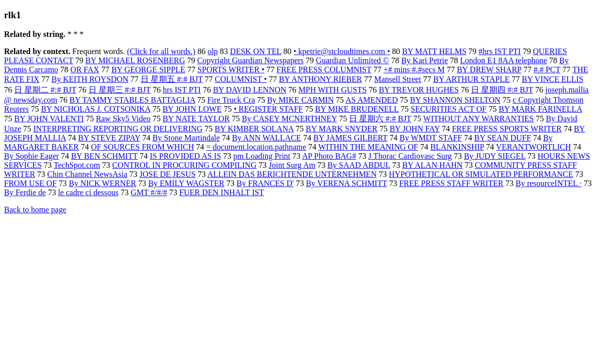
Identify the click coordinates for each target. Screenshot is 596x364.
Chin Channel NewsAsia (87, 174)
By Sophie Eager (31, 156)
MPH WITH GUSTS (333, 90)
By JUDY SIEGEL (495, 156)
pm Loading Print (262, 156)
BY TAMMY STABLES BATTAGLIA (132, 100)
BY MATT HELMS (434, 51)
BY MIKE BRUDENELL (357, 109)
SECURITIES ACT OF (449, 109)
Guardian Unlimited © (352, 60)
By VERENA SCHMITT (347, 183)
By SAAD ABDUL (359, 165)
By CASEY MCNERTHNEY (289, 119)
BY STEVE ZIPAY (109, 138)
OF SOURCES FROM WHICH (143, 147)
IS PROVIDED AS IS (185, 156)
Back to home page (35, 210)
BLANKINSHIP (457, 147)
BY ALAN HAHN (432, 165)
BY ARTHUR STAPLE (471, 79)
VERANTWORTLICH (533, 147)
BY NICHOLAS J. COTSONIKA (96, 109)
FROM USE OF (30, 183)
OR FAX (85, 70)
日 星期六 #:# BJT (380, 119)
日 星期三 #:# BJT (120, 90)
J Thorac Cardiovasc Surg (410, 156)
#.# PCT (547, 70)
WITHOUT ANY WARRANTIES (479, 119)
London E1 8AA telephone (503, 60)
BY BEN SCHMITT (104, 156)
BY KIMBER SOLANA (254, 129)
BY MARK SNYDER (342, 129)
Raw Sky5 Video (123, 119)
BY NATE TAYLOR (196, 119)
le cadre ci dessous (89, 192)
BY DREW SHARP (489, 70)
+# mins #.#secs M (414, 70)
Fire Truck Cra (231, 100)
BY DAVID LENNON (250, 90)
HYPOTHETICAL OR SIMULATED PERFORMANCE (481, 174)
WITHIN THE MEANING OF (368, 147)
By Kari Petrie (424, 60)
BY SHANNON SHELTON (455, 100)
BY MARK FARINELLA (540, 109)
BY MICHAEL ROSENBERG (135, 60)
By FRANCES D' (265, 183)
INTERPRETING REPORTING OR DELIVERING (118, 129)
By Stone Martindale (186, 138)
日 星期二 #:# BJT (45, 90)
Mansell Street (397, 79)
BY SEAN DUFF (502, 138)
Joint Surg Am (292, 165)
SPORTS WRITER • (231, 70)
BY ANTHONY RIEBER (320, 79)
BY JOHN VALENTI (49, 119)
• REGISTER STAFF (268, 109)
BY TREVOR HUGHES (419, 90)
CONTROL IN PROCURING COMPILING (184, 165)
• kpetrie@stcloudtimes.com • (342, 51)
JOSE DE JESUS (168, 174)
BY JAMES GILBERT (350, 138)
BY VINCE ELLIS (552, 79)
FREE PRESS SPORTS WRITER (507, 129)
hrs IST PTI (182, 90)
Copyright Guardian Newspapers (251, 60)
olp (212, 51)
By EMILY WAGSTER (186, 183)
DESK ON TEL (256, 51)
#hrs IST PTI (500, 51)
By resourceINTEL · (548, 183)
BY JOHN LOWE (192, 109)
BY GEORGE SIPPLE (148, 70)
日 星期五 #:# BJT (172, 79)
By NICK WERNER (102, 183)
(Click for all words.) (161, 51)
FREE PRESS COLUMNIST (324, 70)
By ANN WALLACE (267, 138)
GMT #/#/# (149, 192)
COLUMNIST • (241, 79)
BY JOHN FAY (415, 129)
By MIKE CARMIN (301, 100)
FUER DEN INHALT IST (222, 192)
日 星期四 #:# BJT (502, 90)
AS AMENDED (372, 100)
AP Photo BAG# (329, 156)
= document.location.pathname (256, 147)
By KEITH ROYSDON (90, 79)
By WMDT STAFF (431, 138)
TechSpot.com (77, 165)
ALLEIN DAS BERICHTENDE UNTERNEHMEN (292, 174)
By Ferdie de (25, 192)
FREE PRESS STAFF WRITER (451, 183)
